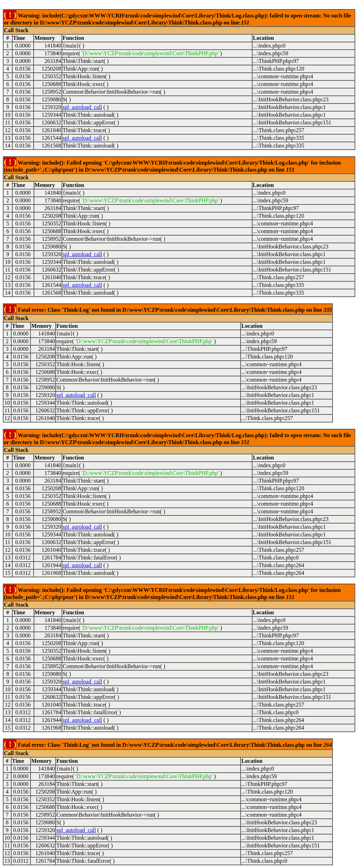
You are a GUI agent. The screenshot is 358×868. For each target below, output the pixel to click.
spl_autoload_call (82, 107)
